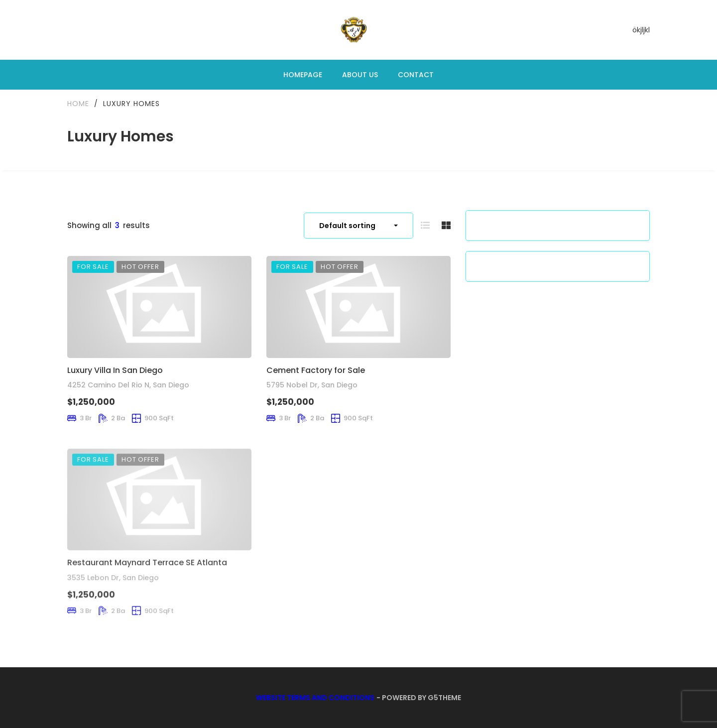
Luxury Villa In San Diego (115, 370)
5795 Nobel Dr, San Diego (312, 385)
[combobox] (358, 226)
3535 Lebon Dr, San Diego (113, 594)
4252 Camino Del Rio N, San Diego (128, 385)
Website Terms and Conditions (315, 698)
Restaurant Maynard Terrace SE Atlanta (147, 579)
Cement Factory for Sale (316, 370)
